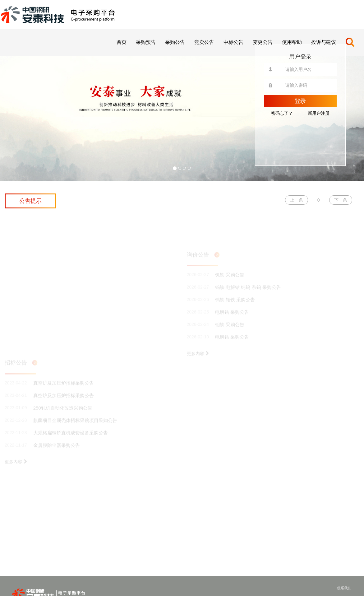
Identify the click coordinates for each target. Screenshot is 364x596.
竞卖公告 (204, 42)
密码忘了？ (282, 113)
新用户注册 (319, 113)
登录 (300, 101)
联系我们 (344, 588)
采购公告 (175, 42)
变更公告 (263, 42)
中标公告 (233, 42)
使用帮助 (292, 42)
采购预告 (146, 42)
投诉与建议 (324, 42)
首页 (122, 42)
